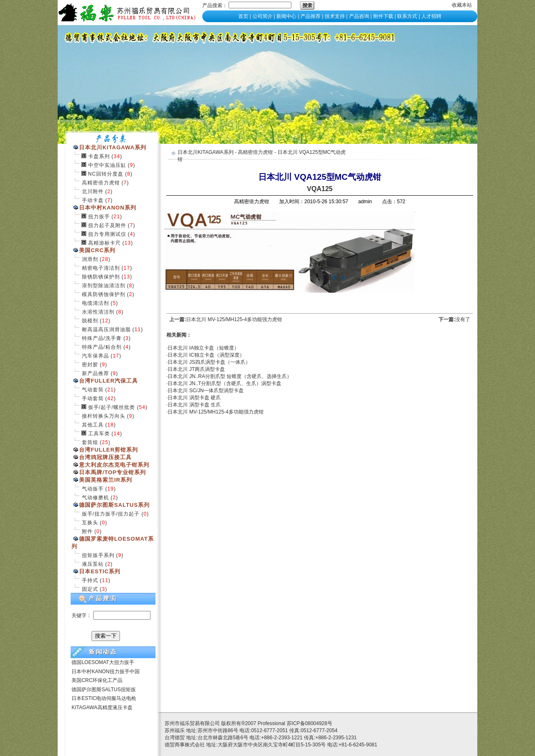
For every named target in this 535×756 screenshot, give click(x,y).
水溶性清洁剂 (98, 312)
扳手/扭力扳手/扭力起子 (111, 514)
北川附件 (93, 192)
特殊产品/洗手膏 (102, 338)
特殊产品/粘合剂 (102, 347)
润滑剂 (90, 259)
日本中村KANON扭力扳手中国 (106, 672)
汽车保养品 (96, 356)
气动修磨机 (96, 498)
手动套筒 (93, 398)
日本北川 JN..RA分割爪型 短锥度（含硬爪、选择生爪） (230, 376)
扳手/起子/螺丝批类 (112, 407)
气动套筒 (93, 390)
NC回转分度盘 (106, 174)
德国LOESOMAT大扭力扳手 (103, 662)
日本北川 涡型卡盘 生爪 (194, 405)
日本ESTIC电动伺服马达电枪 (104, 698)
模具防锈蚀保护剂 (104, 294)
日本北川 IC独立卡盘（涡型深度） (206, 355)
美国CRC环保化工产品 (97, 680)
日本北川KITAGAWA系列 (206, 152)
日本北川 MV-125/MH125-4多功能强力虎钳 (234, 319)
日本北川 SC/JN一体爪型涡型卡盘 (206, 391)
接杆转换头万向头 (104, 416)
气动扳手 (93, 489)
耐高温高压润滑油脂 (106, 329)
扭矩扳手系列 (98, 555)
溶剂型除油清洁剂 (104, 286)
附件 (87, 531)
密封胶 (90, 365)
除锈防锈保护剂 (101, 277)
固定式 (90, 589)
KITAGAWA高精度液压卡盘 (102, 707)
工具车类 (99, 434)
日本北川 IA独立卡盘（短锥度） (203, 348)
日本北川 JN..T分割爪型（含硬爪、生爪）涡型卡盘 (224, 383)
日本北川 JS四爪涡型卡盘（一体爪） (209, 362)
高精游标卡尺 (104, 243)
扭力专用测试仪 (107, 234)
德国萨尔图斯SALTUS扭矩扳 (104, 690)
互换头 (90, 523)
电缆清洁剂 (96, 303)
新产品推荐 (96, 373)
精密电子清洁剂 (101, 268)
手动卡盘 (93, 200)
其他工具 (93, 425)
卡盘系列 (99, 156)
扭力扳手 (99, 217)
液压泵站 (93, 564)
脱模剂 (90, 321)
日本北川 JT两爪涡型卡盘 (196, 369)
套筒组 (90, 442)
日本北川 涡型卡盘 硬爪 (194, 398)
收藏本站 (462, 5)
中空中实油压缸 (107, 165)
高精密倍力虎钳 (101, 183)
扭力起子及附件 (107, 225)
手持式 (90, 580)
